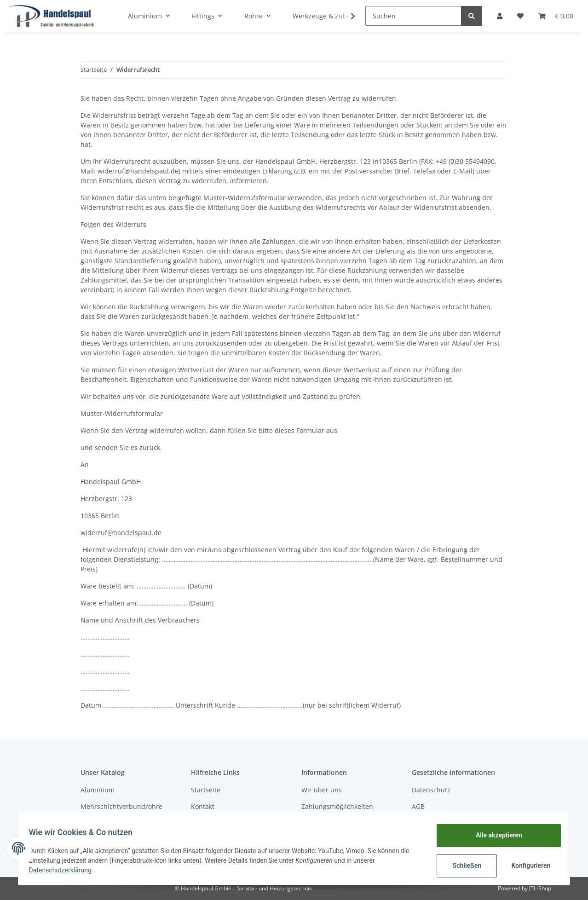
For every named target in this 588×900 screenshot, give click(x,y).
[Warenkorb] (556, 16)
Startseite (206, 790)
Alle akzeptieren (494, 835)
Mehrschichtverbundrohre (121, 806)
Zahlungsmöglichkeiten (337, 806)
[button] (500, 16)
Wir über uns (322, 790)
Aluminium (98, 790)
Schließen (463, 865)
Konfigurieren (527, 865)
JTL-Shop (540, 888)
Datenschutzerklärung (64, 870)
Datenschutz (431, 790)
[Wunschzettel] (520, 16)
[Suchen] (413, 16)
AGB (418, 806)
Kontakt (203, 806)
